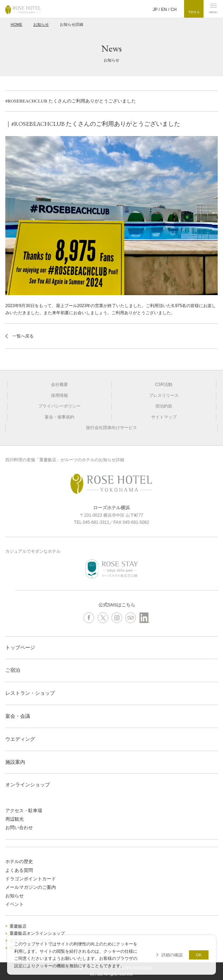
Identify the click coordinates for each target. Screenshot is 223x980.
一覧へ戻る (23, 336)
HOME (16, 24)
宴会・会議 (18, 716)
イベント (15, 904)
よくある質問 (19, 870)
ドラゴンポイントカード (31, 879)
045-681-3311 (96, 522)
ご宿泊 (13, 670)
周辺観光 (15, 819)
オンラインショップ (28, 785)
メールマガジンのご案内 (31, 887)
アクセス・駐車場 (24, 811)
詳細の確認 (172, 955)
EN (164, 10)
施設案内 (15, 762)
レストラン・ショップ (30, 693)
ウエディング (20, 739)
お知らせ (41, 24)
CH (174, 10)
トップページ (20, 647)
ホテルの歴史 (19, 861)
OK (199, 955)
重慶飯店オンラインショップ (37, 933)
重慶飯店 (18, 926)
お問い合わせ (19, 828)
